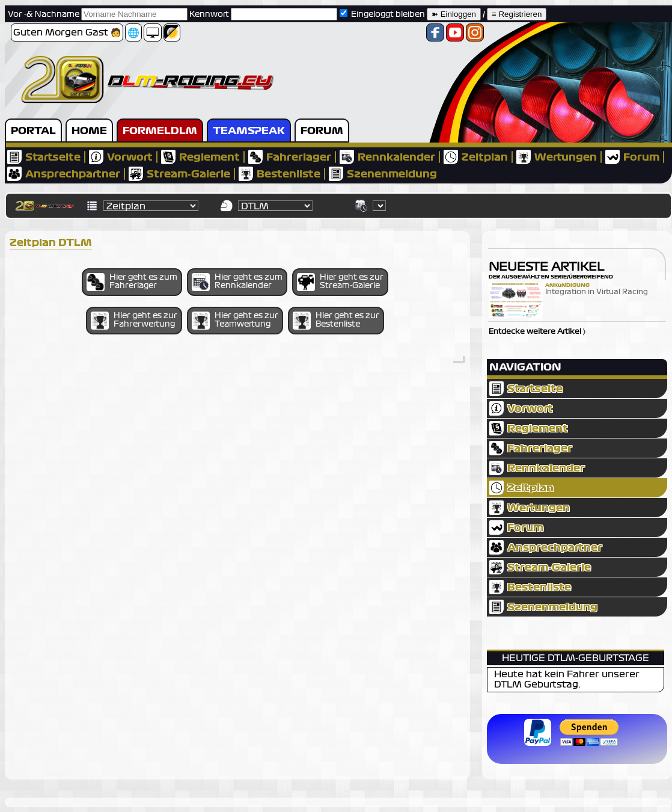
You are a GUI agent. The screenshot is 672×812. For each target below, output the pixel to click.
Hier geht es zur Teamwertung (235, 321)
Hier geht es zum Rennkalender (237, 282)
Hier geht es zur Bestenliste (336, 321)
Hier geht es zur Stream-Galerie (340, 282)
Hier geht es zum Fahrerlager (132, 282)
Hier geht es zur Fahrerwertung (134, 321)
